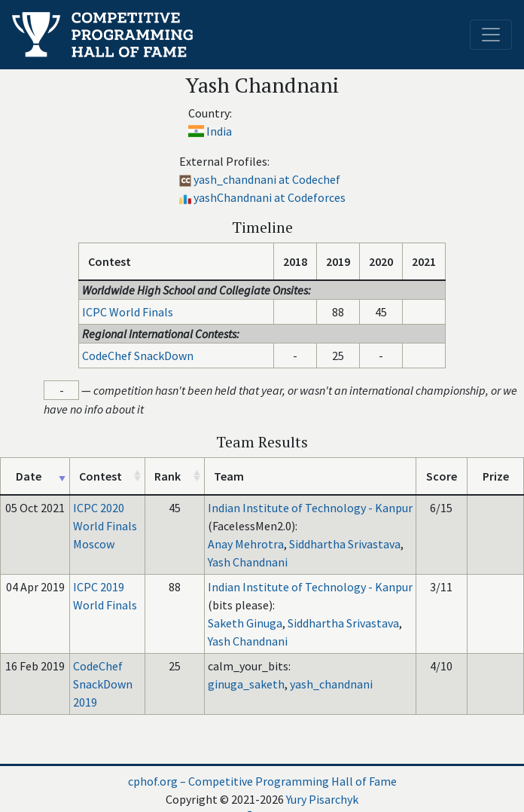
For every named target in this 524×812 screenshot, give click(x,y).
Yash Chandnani (248, 562)
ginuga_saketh (246, 684)
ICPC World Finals (128, 312)
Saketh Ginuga (245, 623)
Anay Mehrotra (246, 544)
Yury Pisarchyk (322, 799)
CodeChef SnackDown (138, 356)
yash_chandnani (331, 684)
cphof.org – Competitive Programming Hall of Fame (262, 781)
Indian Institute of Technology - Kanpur (310, 508)
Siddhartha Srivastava (345, 544)
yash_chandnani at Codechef (267, 179)
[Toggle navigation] (491, 35)
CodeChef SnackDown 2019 (103, 684)
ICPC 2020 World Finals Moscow (105, 526)
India (219, 131)
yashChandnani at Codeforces (270, 197)
